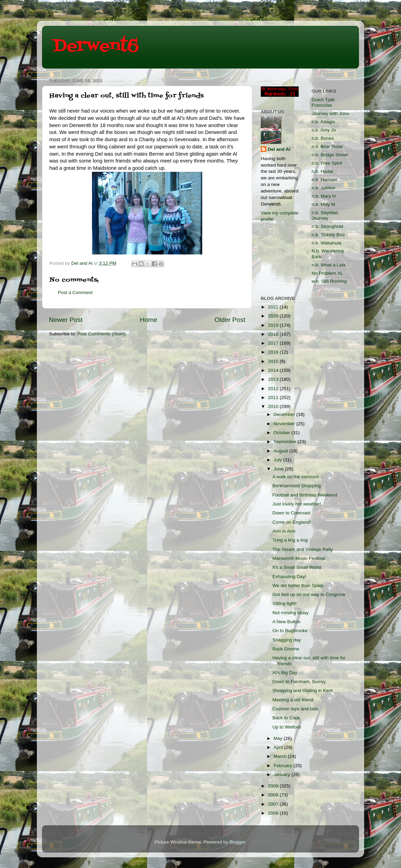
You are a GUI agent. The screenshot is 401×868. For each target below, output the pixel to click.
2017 (274, 343)
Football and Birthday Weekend (305, 495)
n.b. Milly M (323, 204)
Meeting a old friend (293, 700)
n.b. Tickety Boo (328, 235)
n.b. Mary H (324, 196)
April (279, 747)
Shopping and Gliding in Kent (303, 691)
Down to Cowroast (291, 513)
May (279, 738)
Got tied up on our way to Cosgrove (309, 594)
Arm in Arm (284, 531)
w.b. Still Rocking (329, 281)
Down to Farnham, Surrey (299, 682)
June (279, 469)
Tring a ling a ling (290, 540)
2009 (274, 786)
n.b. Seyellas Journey (325, 215)
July (278, 460)
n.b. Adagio (323, 122)
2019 (274, 325)
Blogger (237, 842)
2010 (274, 406)
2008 (274, 795)
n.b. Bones (323, 138)
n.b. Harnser (325, 180)
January (282, 775)
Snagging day (287, 640)
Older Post (230, 320)
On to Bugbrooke (290, 631)
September (286, 442)
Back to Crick (286, 718)
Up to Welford (287, 727)
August (281, 451)
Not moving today (291, 613)
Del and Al (279, 149)
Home (148, 320)
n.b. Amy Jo (324, 130)
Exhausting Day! (289, 577)
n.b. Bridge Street (330, 155)
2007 (274, 804)
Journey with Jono (331, 113)
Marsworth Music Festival (299, 558)
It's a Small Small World (297, 567)
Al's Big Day (285, 673)
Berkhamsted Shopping (297, 486)
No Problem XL (328, 273)
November (285, 424)
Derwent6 (96, 46)
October (282, 433)
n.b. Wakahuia (327, 243)
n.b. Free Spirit (327, 163)
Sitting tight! (285, 603)
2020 (274, 316)
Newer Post (66, 320)
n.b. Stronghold (328, 226)
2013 (274, 379)
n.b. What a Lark (329, 265)
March (281, 756)
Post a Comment (75, 292)
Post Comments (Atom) (102, 334)
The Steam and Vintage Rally (303, 549)
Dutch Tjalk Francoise (323, 102)
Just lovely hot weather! (297, 504)
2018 (274, 334)
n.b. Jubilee (324, 188)
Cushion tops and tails (295, 709)
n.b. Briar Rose (327, 147)
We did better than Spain (298, 585)
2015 (274, 361)
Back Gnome (286, 649)
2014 (274, 370)
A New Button (287, 622)
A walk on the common (296, 477)
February (284, 766)
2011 (274, 398)
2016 (274, 352)
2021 (274, 307)
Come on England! (292, 522)
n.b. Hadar (323, 171)
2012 (274, 389)
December (285, 414)
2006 (274, 813)
